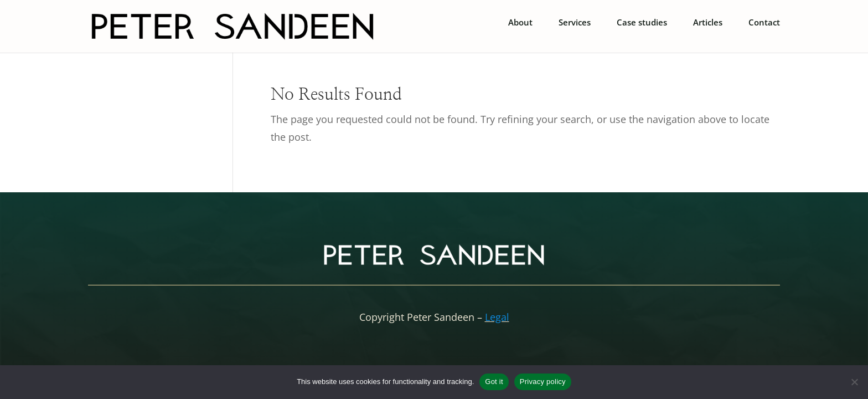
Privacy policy (543, 382)
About (520, 23)
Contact (764, 23)
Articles (708, 23)
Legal (497, 317)
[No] (854, 382)
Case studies (642, 23)
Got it (494, 382)
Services (575, 23)
